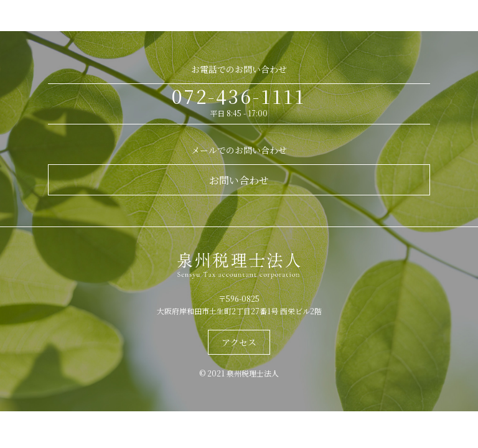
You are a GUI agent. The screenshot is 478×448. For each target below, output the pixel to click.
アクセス (239, 342)
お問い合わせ (239, 180)
